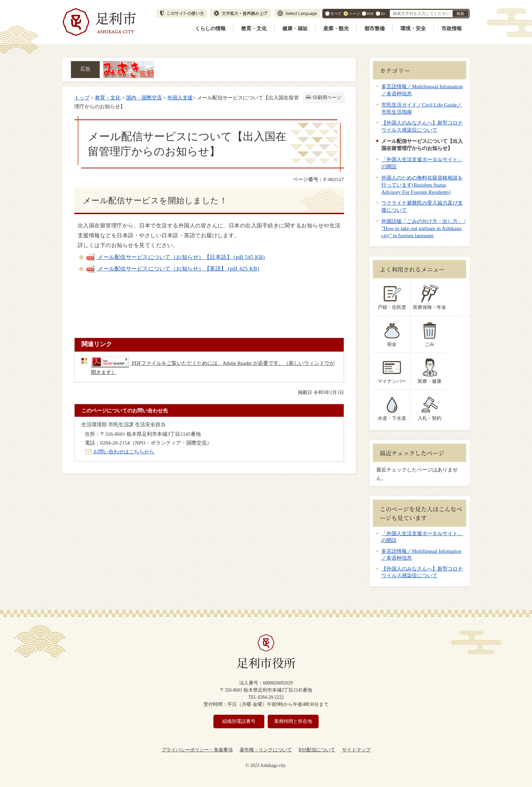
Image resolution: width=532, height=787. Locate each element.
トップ (82, 98)
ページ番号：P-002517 (318, 179)
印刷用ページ (327, 98)
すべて (336, 14)
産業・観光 (336, 29)
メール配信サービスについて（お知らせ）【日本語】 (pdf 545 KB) (175, 257)
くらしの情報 (210, 29)
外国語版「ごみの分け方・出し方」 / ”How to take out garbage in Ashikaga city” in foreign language (423, 228)
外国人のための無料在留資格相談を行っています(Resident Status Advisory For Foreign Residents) (422, 185)
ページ (354, 14)
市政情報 (452, 29)
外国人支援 (180, 98)
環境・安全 (413, 29)
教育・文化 (254, 29)
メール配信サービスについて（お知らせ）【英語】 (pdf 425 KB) (173, 269)
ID (383, 14)
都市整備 (375, 29)
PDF (370, 14)
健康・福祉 (295, 29)
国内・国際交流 (144, 98)
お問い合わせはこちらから (124, 452)
